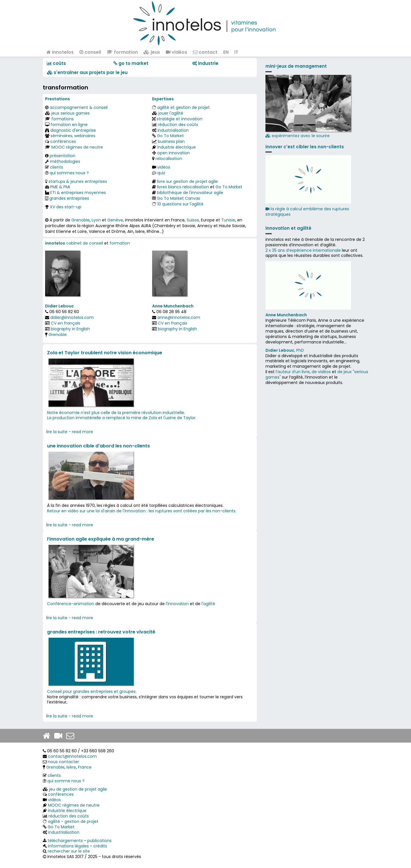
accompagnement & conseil (79, 107)
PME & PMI (60, 187)
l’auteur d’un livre (293, 372)
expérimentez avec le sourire (308, 107)
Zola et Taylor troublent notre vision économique (105, 353)
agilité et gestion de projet (184, 107)
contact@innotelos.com (72, 756)
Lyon (96, 220)
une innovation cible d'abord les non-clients (98, 446)
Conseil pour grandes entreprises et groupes (91, 691)
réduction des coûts (178, 125)
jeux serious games (70, 113)
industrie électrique (177, 147)
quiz (161, 173)
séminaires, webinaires (73, 136)
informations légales (68, 846)
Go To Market (170, 136)
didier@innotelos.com (72, 317)
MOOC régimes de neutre (77, 147)
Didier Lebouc (60, 306)
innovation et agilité (288, 228)
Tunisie (228, 220)
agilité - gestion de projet (73, 821)
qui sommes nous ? (69, 173)
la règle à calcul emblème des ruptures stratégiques (307, 212)
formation (122, 52)
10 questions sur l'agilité (180, 204)
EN (226, 52)
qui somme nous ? (66, 781)
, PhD (285, 350)
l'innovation (177, 604)
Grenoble (80, 220)
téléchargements (65, 841)
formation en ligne (69, 125)
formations (63, 119)
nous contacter (64, 762)
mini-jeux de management (296, 66)
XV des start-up (66, 207)
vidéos (177, 52)
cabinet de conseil (85, 243)
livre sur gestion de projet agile (187, 181)
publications (99, 841)
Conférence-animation (71, 604)
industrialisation (173, 130)
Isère (71, 767)
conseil (90, 52)
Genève (115, 220)
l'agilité (208, 604)
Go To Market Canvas (179, 198)
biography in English (70, 329)
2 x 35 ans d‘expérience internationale (303, 250)
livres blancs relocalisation (183, 187)
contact (205, 52)
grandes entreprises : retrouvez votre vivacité (101, 632)
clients (57, 167)
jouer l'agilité (171, 113)
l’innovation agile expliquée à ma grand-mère (101, 539)
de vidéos (321, 372)
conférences (63, 141)
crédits (100, 846)
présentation (63, 156)
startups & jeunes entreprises (78, 181)
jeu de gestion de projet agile (78, 789)
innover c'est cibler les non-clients (305, 147)
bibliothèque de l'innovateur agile (190, 193)
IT (236, 52)
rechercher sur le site (69, 851)
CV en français (66, 323)
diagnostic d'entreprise (73, 130)
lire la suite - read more (70, 432)
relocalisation (169, 159)
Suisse (193, 220)
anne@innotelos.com (179, 317)
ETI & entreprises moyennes (78, 193)
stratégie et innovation (180, 119)
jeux (152, 52)
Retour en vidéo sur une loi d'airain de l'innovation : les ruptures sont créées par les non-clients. (142, 511)
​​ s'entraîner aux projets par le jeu (87, 72)
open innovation (174, 153)
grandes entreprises (69, 198)
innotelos (60, 52)
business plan (171, 141)
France (85, 767)
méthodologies (65, 161)
